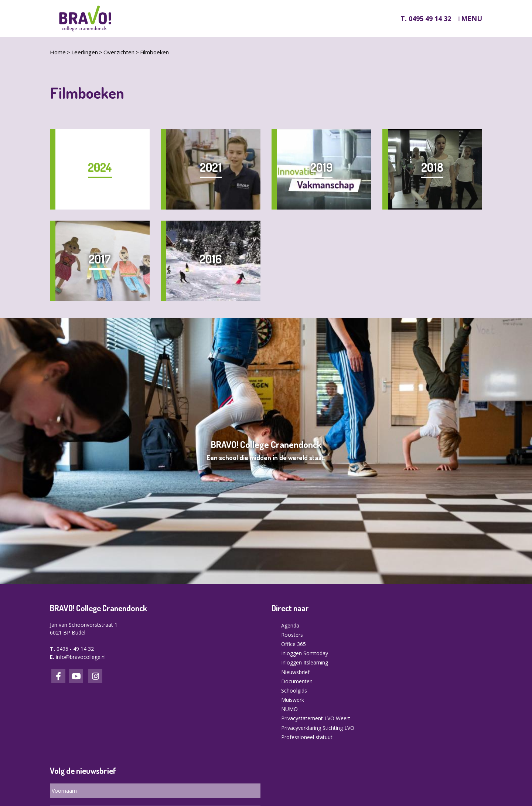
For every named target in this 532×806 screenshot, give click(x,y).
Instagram (95, 676)
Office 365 (294, 644)
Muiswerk (293, 700)
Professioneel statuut (307, 737)
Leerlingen (85, 52)
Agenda (290, 625)
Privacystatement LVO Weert (316, 718)
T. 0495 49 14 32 (426, 18)
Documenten (297, 681)
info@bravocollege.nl (81, 657)
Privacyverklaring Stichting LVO (318, 728)
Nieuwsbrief (295, 672)
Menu (472, 19)
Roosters (292, 635)
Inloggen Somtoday (305, 653)
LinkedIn (76, 676)
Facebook (58, 676)
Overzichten (119, 52)
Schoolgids (294, 691)
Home (58, 52)
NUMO (289, 709)
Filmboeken (154, 52)
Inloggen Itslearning (305, 662)
